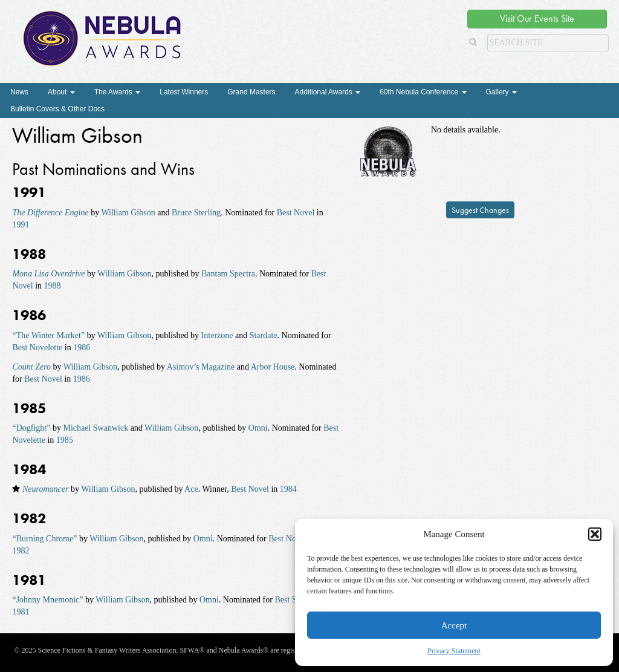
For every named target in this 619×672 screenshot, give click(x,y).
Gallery (501, 92)
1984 (288, 489)
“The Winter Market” (48, 335)
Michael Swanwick (96, 428)
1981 (21, 612)
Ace (191, 489)
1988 (53, 286)
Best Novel (296, 213)
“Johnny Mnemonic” (47, 600)
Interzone (217, 335)
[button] (595, 534)
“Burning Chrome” (44, 539)
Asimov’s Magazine (201, 367)
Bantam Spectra (228, 274)
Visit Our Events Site (537, 18)
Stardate (264, 335)
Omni (258, 428)
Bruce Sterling (196, 213)
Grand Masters (251, 92)
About (61, 92)
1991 (21, 225)
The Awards (117, 92)
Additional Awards (328, 92)
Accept (454, 625)
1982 (21, 551)
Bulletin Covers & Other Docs (57, 109)
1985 (65, 440)
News (19, 92)
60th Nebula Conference (423, 92)
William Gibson (128, 213)
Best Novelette (37, 347)
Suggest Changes (480, 210)
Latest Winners (184, 92)
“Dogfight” (31, 428)
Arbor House (273, 367)
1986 (82, 347)
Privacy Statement (454, 651)
